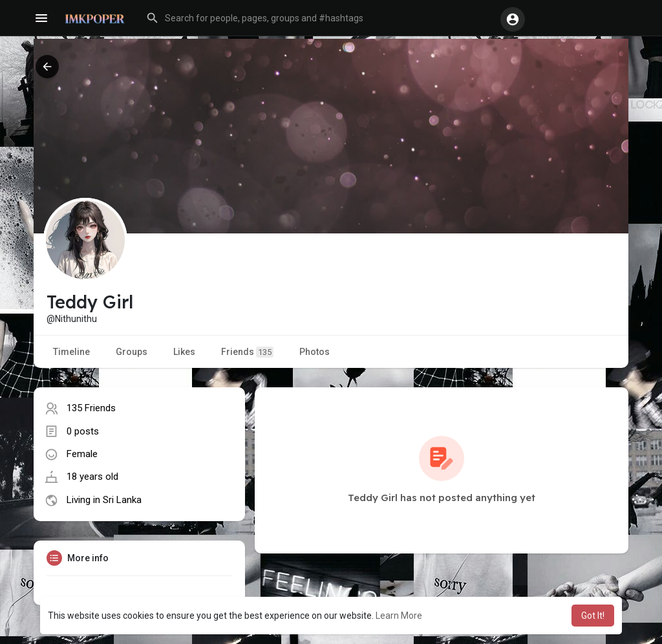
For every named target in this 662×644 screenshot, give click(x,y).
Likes (184, 352)
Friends (247, 352)
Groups (132, 352)
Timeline (71, 352)
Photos (315, 352)
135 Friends (91, 408)
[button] (317, 18)
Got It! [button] (593, 616)
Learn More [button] (399, 616)
